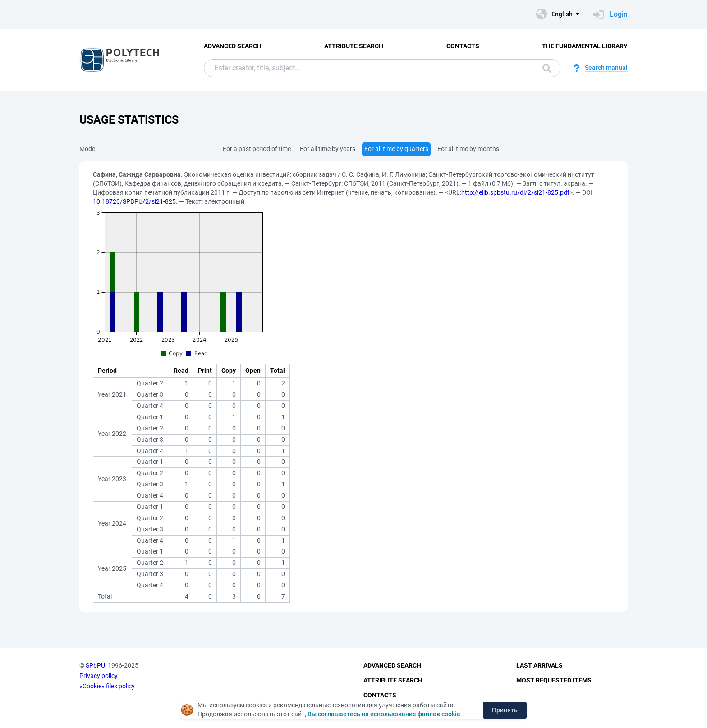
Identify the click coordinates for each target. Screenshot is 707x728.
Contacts (463, 46)
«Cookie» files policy (107, 686)
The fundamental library (585, 46)
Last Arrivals (539, 665)
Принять (505, 710)
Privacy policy (99, 676)
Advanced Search (233, 46)
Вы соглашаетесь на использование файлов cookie (384, 714)
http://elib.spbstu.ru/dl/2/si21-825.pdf (515, 192)
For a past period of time (257, 149)
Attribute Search (354, 46)
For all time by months (468, 149)
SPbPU (95, 665)
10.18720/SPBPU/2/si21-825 (134, 201)
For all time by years (328, 149)
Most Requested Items (554, 680)
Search (547, 69)
